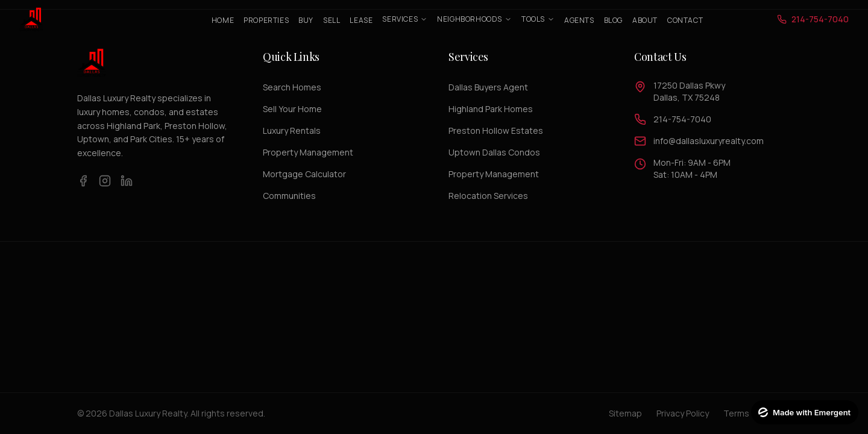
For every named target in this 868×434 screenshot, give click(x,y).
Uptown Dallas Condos (494, 152)
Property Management (308, 152)
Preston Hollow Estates (496, 131)
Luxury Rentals (292, 131)
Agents (579, 20)
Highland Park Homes (491, 109)
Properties (266, 20)
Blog (613, 20)
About (645, 20)
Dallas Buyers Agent (488, 87)
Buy (306, 20)
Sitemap (625, 413)
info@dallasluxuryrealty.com (709, 141)
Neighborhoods (474, 19)
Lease (361, 20)
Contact (685, 20)
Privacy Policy (683, 413)
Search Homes (292, 87)
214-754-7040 (682, 119)
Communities (289, 196)
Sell (332, 20)
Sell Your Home (292, 109)
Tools (538, 19)
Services (405, 19)
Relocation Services (488, 196)
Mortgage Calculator (304, 174)
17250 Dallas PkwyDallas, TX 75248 (689, 91)
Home (223, 20)
